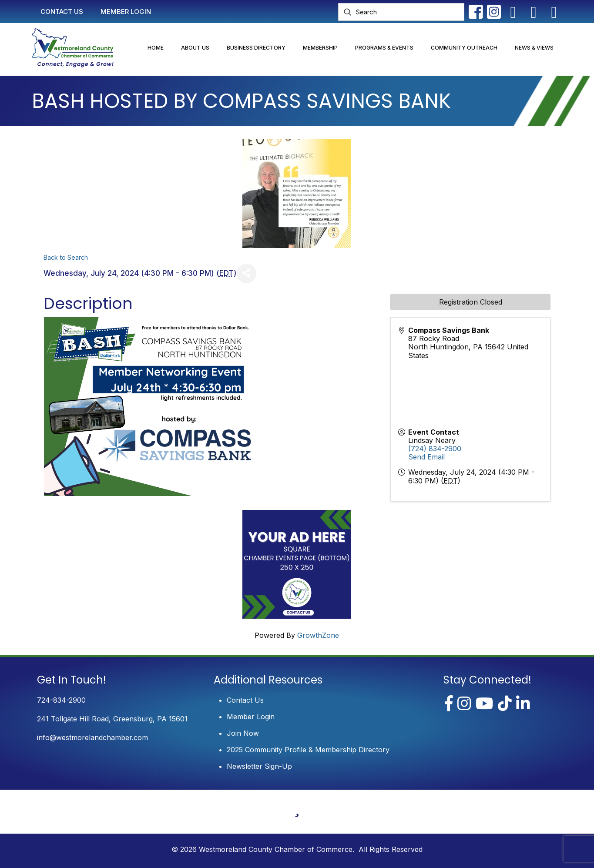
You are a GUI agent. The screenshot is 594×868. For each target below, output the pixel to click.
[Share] (247, 273)
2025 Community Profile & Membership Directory (308, 750)
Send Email (426, 457)
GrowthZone (318, 635)
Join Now (243, 733)
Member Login (251, 717)
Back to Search (66, 257)
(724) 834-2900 (435, 449)
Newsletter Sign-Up (259, 766)
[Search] (401, 12)
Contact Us (245, 700)
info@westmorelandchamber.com (92, 737)
